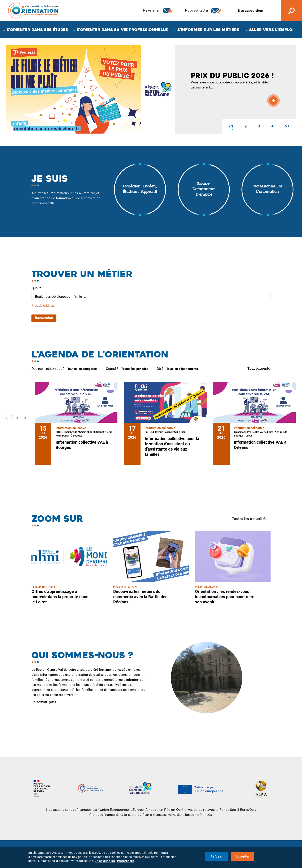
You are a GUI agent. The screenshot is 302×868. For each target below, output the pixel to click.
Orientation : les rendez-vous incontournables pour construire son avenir (225, 597)
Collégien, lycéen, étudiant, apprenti (140, 189)
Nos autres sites (250, 11)
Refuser (217, 856)
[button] (230, 126)
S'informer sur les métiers (208, 30)
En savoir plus (44, 702)
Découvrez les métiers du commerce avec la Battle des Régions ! (140, 597)
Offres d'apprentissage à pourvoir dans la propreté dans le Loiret (60, 597)
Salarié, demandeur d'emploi (204, 189)
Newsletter (158, 11)
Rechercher (44, 318)
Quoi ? (36, 288)
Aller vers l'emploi (271, 30)
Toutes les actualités (250, 519)
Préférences (126, 861)
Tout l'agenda (259, 369)
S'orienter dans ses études (37, 30)
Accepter (243, 856)
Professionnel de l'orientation (267, 189)
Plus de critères (43, 306)
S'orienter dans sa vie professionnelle (122, 30)
